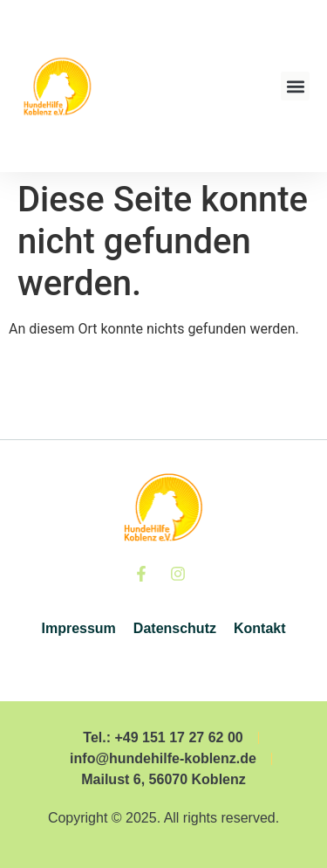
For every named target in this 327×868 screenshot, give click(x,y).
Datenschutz (175, 628)
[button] (295, 86)
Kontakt (260, 628)
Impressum (78, 628)
